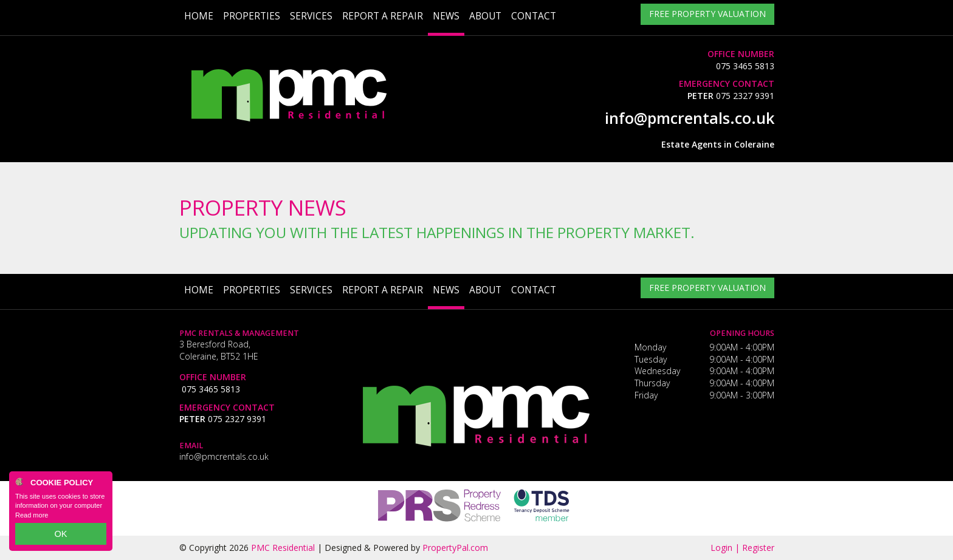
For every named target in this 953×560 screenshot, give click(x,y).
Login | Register (742, 548)
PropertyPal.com (455, 548)
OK (61, 536)
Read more (32, 520)
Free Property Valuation (707, 16)
